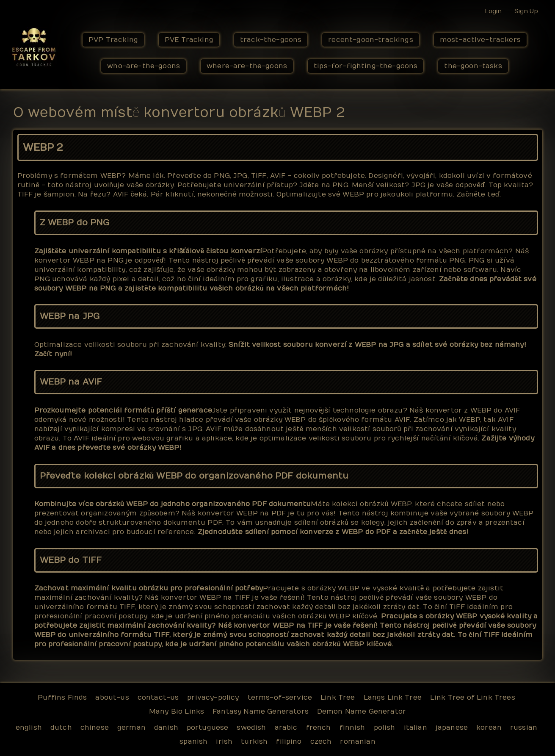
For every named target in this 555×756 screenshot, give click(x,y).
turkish (254, 742)
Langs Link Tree (393, 698)
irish (224, 742)
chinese (95, 728)
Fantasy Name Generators (261, 712)
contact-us (158, 698)
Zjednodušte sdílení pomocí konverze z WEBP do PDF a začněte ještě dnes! (333, 532)
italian (416, 728)
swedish (251, 728)
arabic (286, 728)
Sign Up (526, 11)
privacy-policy (213, 698)
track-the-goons (271, 40)
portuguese (208, 728)
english (29, 728)
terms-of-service (280, 698)
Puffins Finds (62, 698)
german (131, 728)
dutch (61, 728)
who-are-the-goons (144, 66)
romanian (358, 742)
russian (524, 728)
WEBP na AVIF (71, 382)
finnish (352, 728)
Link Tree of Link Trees (473, 698)
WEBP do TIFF (71, 560)
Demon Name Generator (362, 712)
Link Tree (338, 698)
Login (493, 11)
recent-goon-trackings (370, 40)
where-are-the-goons (247, 66)
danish (166, 728)
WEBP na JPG (70, 316)
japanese (452, 728)
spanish (193, 742)
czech (321, 742)
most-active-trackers (480, 40)
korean (489, 728)
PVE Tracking (189, 40)
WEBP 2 (43, 147)
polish (385, 728)
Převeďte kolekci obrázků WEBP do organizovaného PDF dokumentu (194, 476)
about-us (112, 698)
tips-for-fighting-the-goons (366, 66)
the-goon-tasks (473, 66)
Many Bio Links (177, 712)
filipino (289, 742)
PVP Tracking (113, 40)
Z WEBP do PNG (75, 223)
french (319, 728)
